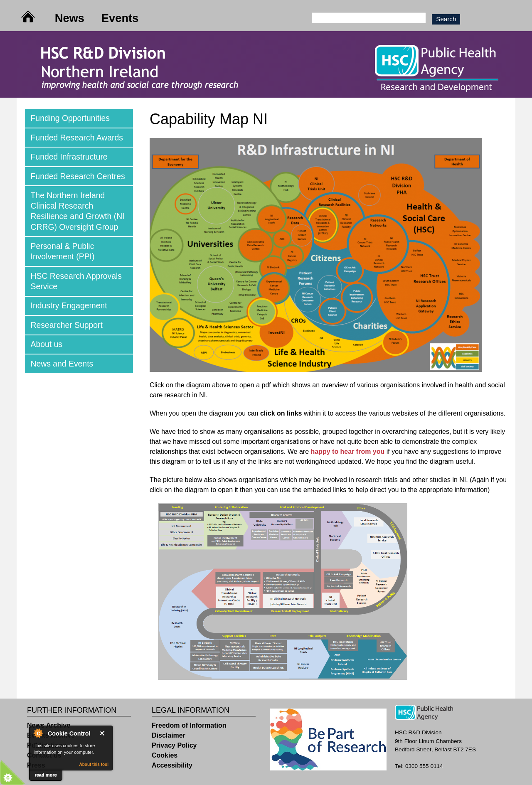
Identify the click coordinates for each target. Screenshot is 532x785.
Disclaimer (169, 735)
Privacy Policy (174, 745)
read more (46, 775)
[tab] (79, 118)
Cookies (165, 755)
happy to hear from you (347, 452)
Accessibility (172, 765)
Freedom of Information (189, 725)
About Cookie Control (38, 733)
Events (120, 18)
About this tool (94, 764)
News (70, 18)
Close (104, 733)
